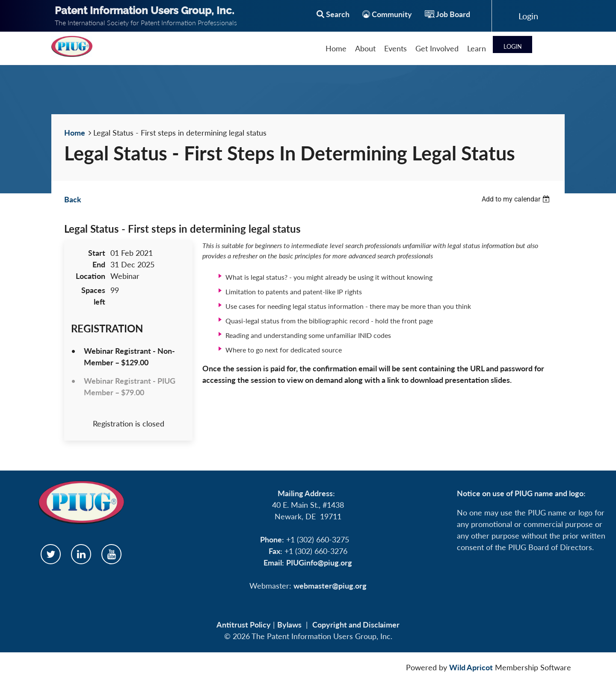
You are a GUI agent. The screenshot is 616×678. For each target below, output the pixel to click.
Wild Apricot (471, 667)
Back (73, 199)
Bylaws (289, 625)
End (99, 264)
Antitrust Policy (244, 625)
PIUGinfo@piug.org (319, 563)
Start (97, 253)
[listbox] (517, 199)
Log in (528, 16)
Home (75, 133)
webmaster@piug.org (330, 586)
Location (90, 276)
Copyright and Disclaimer (356, 625)
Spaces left (93, 296)
